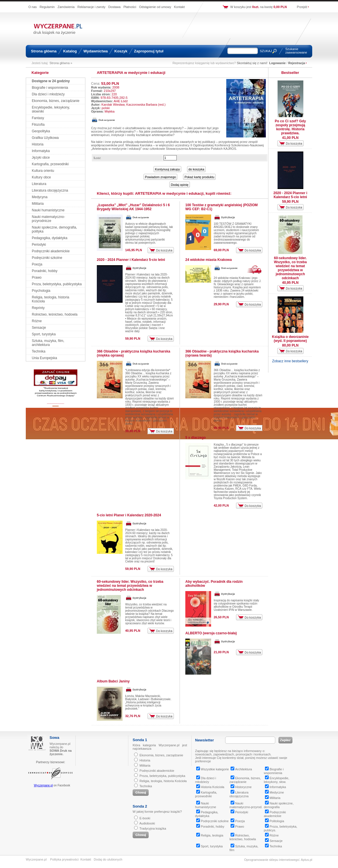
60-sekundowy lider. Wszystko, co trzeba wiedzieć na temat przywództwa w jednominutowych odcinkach (130, 586)
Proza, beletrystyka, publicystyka (57, 284)
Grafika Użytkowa (45, 138)
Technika (39, 351)
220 (114, 94)
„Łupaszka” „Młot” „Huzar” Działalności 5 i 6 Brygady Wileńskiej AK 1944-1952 (133, 207)
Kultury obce (41, 177)
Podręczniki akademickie (51, 251)
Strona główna (44, 51)
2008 (116, 87)
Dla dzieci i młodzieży (48, 94)
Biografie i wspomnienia (50, 88)
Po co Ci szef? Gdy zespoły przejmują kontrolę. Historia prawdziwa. (290, 127)
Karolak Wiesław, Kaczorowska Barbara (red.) (133, 105)
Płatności (130, 7)
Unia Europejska (44, 358)
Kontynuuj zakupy (167, 169)
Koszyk (121, 51)
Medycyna (40, 197)
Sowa (54, 738)
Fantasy (38, 118)
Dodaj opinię (179, 185)
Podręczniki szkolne (47, 258)
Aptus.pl (306, 860)
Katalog (70, 51)
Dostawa (114, 7)
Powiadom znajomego (160, 177)
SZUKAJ (266, 51)
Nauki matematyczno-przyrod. (246, 805)
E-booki (145, 818)
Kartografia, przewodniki (50, 164)
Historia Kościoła (210, 787)
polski (106, 108)
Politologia (275, 821)
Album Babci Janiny (113, 681)
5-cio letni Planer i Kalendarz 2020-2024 (129, 515)
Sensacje (39, 328)
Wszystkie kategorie (213, 769)
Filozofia (38, 125)
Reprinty (38, 308)
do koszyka (196, 169)
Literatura (39, 184)
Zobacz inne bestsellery (290, 361)
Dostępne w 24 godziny (51, 81)
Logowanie (277, 63)
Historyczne (241, 787)
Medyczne (274, 792)
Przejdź (302, 7)
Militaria (38, 204)
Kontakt (179, 7)
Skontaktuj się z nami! (252, 63)
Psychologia (41, 291)
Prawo (37, 277)
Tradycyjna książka (153, 828)
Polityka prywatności (64, 859)
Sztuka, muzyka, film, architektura (48, 343)
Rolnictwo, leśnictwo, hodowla (55, 314)
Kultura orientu (43, 171)
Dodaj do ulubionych (108, 859)
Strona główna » (61, 63)
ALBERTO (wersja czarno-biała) (211, 633)
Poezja (37, 264)
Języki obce (41, 158)
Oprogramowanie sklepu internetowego (271, 860)
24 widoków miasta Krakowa (209, 260)
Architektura (241, 769)
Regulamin (47, 7)
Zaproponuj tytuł (149, 51)
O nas (33, 7)
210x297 (110, 91)
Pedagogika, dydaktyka (50, 238)
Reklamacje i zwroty (91, 7)
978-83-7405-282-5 (114, 98)
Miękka (110, 111)
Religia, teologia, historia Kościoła (163, 781)
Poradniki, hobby (45, 271)
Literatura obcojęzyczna (50, 190)
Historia (38, 144)
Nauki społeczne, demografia (279, 805)
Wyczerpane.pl (43, 785)
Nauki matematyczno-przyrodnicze (48, 219)
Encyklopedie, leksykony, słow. (277, 780)
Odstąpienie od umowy (155, 7)
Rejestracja (297, 63)
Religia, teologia (210, 835)
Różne (37, 321)
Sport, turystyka (44, 334)
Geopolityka (41, 131)
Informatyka (41, 151)
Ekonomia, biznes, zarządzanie (56, 101)
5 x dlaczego (195, 438)
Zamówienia (66, 7)
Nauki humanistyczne (48, 210)
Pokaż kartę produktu (199, 177)
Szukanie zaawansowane (296, 51)
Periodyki (39, 245)
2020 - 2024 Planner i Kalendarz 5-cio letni (131, 260)
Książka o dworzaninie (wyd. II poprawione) (290, 339)
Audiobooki (147, 823)
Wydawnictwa (96, 51)
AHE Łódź (121, 101)
